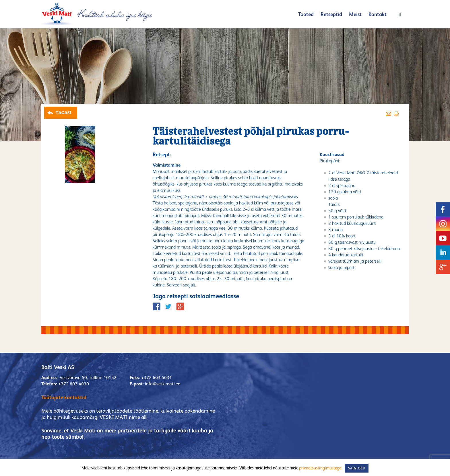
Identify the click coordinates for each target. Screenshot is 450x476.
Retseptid (331, 14)
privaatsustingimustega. (321, 468)
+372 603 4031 (157, 378)
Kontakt (378, 14)
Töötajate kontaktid (64, 397)
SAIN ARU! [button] (357, 468)
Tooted (306, 14)
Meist (355, 14)
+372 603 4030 (74, 384)
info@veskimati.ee (163, 384)
